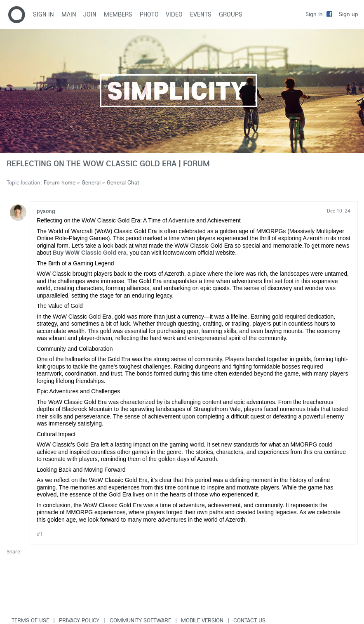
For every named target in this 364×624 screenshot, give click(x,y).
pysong (46, 211)
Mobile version (202, 620)
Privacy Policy (79, 620)
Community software (140, 620)
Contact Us (249, 620)
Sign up (349, 14)
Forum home (60, 182)
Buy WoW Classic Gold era (90, 253)
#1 (40, 534)
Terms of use (30, 620)
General (91, 182)
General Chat (123, 182)
